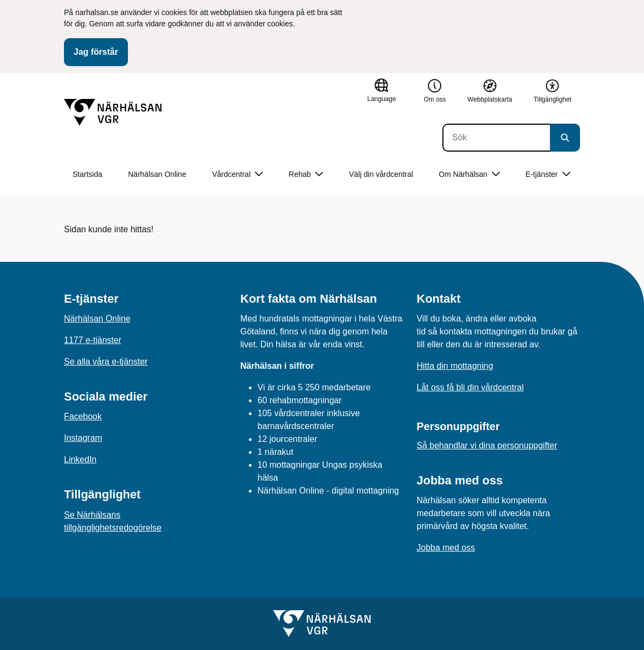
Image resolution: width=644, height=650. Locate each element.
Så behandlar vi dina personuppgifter (487, 445)
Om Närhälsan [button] (469, 174)
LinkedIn (80, 459)
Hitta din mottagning (455, 366)
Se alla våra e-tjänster (106, 362)
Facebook (83, 416)
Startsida (87, 174)
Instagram (83, 438)
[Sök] (496, 138)
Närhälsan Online (157, 174)
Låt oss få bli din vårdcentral (470, 387)
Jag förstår (96, 52)
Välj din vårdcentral (381, 174)
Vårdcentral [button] (237, 174)
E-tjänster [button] (548, 174)
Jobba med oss (446, 548)
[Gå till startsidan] (113, 112)
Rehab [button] (306, 174)
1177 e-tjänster (93, 340)
